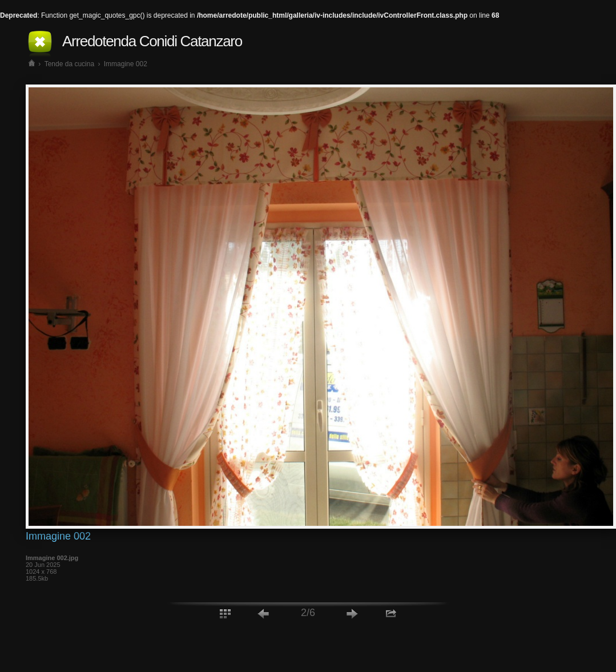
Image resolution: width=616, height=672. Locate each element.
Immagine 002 (126, 64)
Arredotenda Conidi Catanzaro (152, 41)
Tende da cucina (69, 64)
